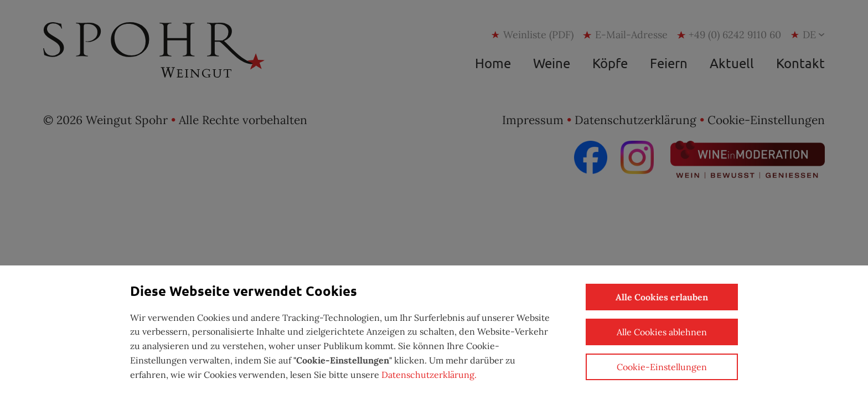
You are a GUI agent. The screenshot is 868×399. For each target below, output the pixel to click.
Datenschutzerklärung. (429, 375)
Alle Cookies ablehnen (662, 332)
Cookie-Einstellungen (662, 367)
